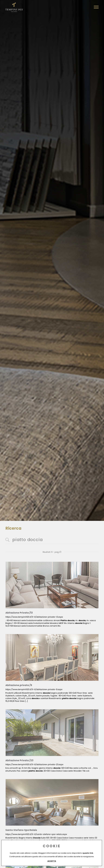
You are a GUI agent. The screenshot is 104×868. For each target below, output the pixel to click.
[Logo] (14, 7)
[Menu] (96, 7)
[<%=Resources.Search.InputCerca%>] (52, 540)
